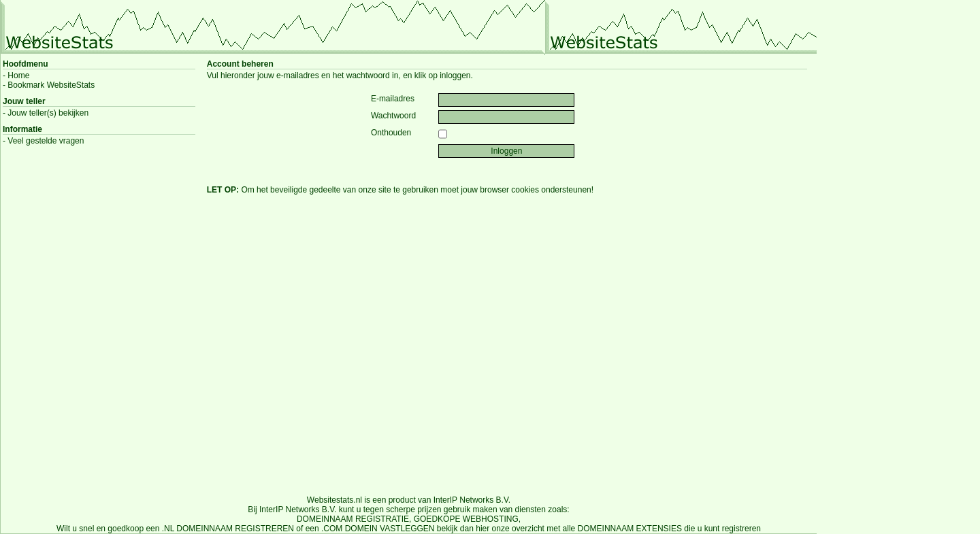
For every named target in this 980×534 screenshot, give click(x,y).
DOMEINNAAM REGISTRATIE (353, 519)
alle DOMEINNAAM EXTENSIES (622, 529)
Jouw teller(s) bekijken (48, 113)
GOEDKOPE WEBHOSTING (466, 519)
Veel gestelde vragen (46, 141)
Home (18, 76)
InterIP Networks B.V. (472, 500)
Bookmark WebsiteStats (51, 85)
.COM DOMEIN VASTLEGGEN (378, 529)
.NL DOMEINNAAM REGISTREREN (228, 529)
